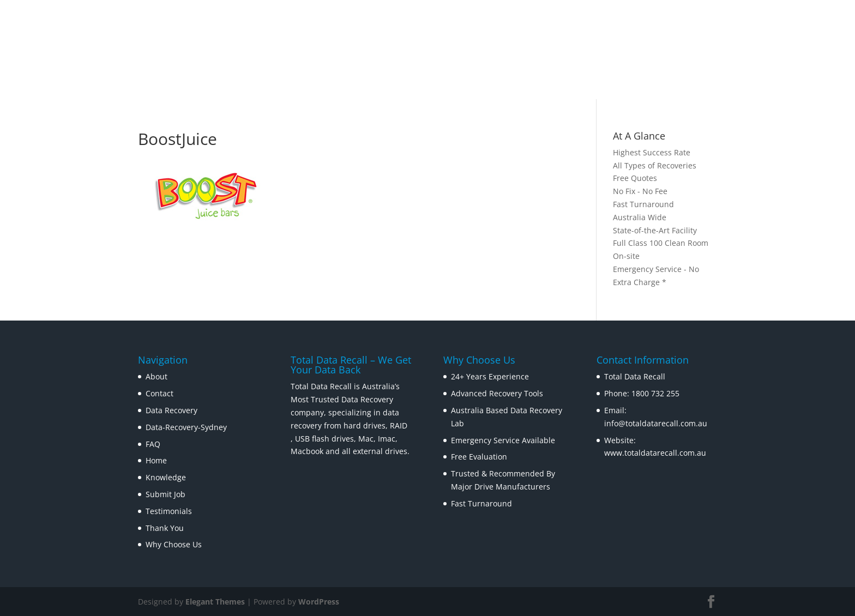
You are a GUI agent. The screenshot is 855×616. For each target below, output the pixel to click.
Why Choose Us (174, 544)
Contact (159, 393)
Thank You (165, 528)
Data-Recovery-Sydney (186, 427)
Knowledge (166, 477)
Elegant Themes (215, 602)
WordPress (319, 602)
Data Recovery (171, 410)
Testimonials (169, 511)
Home (156, 460)
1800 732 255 (655, 393)
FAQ (153, 444)
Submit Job (165, 494)
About (156, 376)
